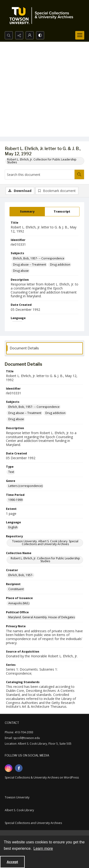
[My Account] (30, 35)
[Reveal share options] (19, 35)
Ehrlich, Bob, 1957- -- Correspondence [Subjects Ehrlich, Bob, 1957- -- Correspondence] (39, 258)
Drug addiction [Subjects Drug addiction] (60, 265)
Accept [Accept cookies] (12, 862)
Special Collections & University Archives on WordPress (42, 777)
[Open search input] (9, 35)
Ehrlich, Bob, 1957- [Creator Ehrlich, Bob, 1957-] (21, 575)
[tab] (27, 212)
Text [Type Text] (11, 472)
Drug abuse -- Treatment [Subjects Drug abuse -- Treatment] (30, 265)
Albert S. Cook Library (19, 810)
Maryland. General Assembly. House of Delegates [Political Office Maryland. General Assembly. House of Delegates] (42, 617)
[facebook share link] (19, 768)
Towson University (17, 797)
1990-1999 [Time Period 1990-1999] (15, 500)
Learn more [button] (43, 848)
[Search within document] (79, 174)
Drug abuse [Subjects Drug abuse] (21, 271)
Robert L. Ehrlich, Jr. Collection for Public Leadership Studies (42, 161)
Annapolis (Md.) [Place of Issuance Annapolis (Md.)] (19, 603)
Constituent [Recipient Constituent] (16, 589)
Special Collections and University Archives (33, 823)
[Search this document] (40, 174)
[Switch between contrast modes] (40, 35)
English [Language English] (13, 527)
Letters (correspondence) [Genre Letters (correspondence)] (25, 486)
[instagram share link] (9, 768)
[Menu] (80, 35)
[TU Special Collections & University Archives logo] (43, 16)
